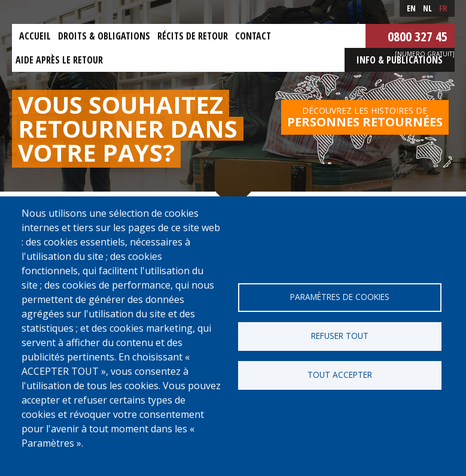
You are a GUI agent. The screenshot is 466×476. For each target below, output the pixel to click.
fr (443, 8)
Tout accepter (340, 375)
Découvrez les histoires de (365, 117)
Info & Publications (400, 60)
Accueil (35, 36)
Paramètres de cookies (340, 297)
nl (427, 8)
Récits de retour (193, 36)
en (411, 8)
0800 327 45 (418, 36)
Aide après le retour (59, 60)
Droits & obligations (104, 36)
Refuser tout (340, 336)
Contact (253, 36)
